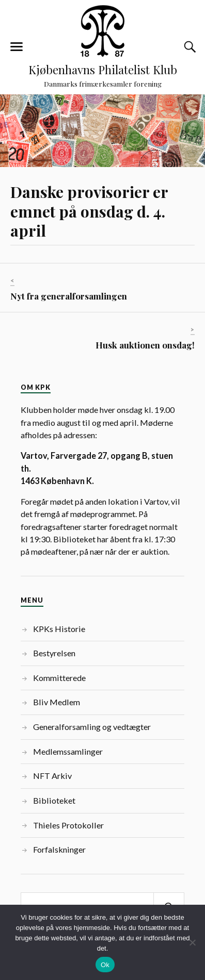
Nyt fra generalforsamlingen (69, 296)
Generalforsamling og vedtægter (92, 727)
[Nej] (192, 942)
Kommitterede (59, 678)
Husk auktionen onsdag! (145, 345)
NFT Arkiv (52, 776)
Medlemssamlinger (68, 751)
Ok (105, 965)
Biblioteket (54, 800)
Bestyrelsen (54, 653)
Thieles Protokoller (68, 825)
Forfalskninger (59, 849)
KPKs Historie (59, 629)
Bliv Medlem (57, 702)
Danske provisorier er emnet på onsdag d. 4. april (89, 211)
